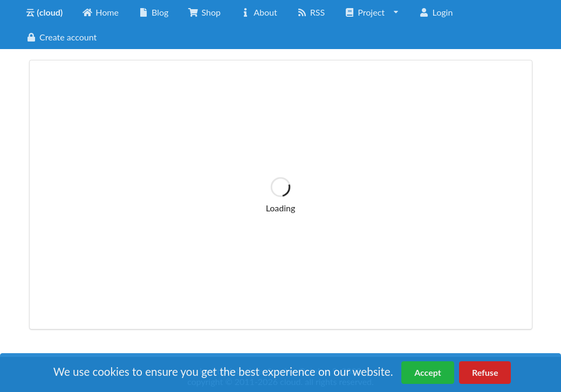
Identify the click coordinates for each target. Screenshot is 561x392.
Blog (153, 12)
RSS (311, 12)
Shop (204, 12)
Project (372, 12)
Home (101, 12)
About (259, 12)
